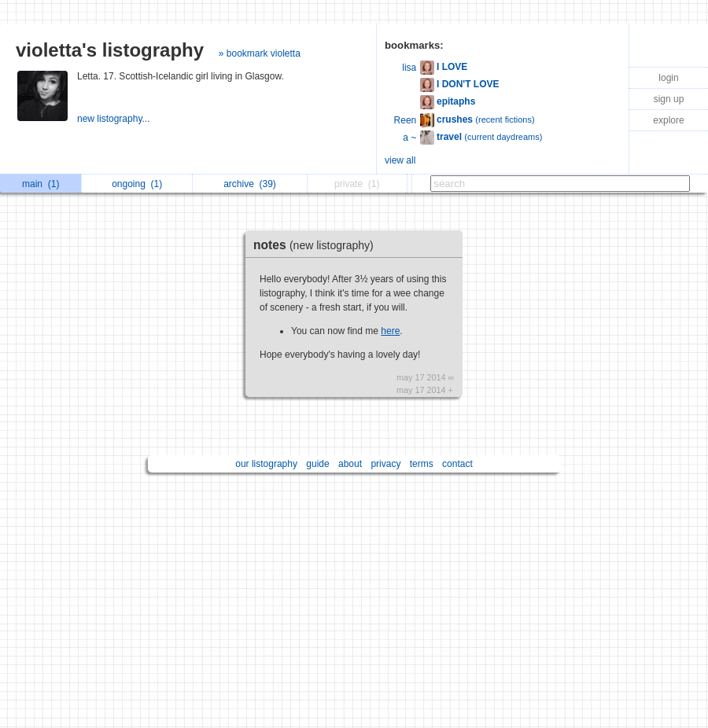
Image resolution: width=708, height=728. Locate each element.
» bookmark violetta (260, 53)
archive (250, 184)
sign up (669, 99)
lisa (409, 68)
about (350, 464)
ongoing (137, 184)
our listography (266, 464)
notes (317, 245)
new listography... (115, 119)
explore (668, 120)
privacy (385, 464)
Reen (406, 120)
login (668, 78)
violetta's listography (110, 50)
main (41, 184)
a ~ (409, 138)
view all (400, 160)
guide (317, 464)
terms (422, 464)
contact (457, 464)
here (390, 331)
